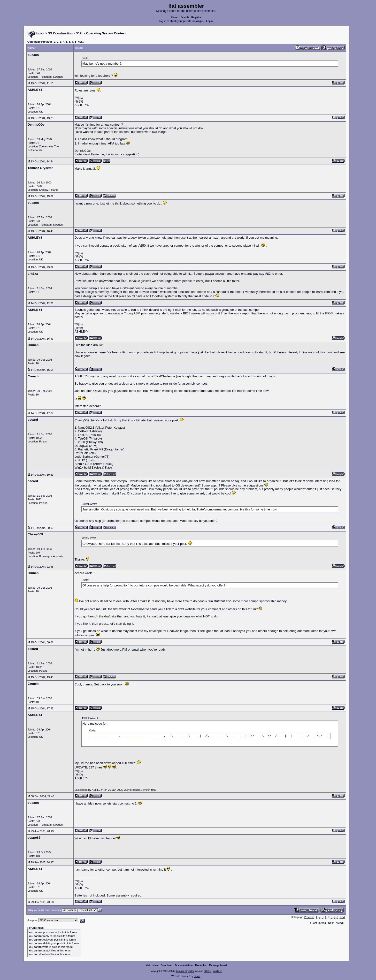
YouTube (217, 971)
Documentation (184, 965)
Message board (218, 965)
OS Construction (60, 33)
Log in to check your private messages (181, 21)
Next (81, 42)
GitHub (208, 971)
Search (185, 17)
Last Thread (319, 923)
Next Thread (336, 923)
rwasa (197, 976)
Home (175, 17)
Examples (201, 965)
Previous (47, 42)
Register (196, 17)
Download (167, 965)
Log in (210, 21)
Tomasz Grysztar (185, 971)
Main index (152, 965)
